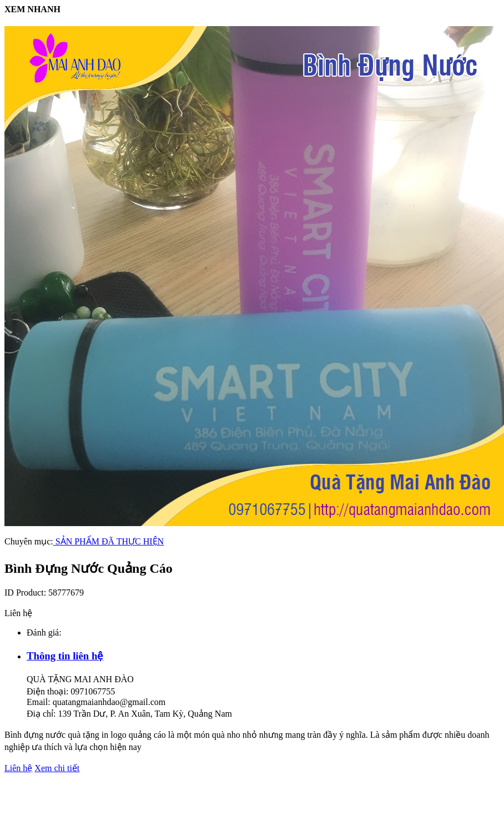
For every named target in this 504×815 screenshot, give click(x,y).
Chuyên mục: (29, 541)
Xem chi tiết (57, 768)
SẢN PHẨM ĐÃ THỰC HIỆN (109, 541)
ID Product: (26, 592)
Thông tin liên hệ (65, 656)
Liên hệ (18, 768)
